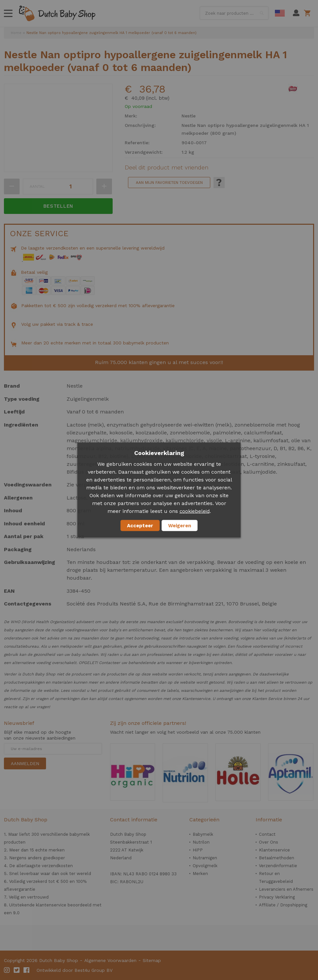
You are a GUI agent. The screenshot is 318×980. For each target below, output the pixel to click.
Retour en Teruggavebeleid (276, 877)
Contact (267, 834)
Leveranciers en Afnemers (286, 889)
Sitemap (152, 960)
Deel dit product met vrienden (167, 167)
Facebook (27, 970)
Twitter (17, 970)
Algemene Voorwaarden (110, 960)
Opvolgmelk (205, 866)
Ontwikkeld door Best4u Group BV (75, 970)
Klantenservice (274, 850)
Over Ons (269, 842)
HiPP (198, 850)
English (280, 13)
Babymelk (203, 834)
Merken (200, 874)
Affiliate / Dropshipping (283, 905)
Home (16, 33)
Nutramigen (205, 858)
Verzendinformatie (278, 866)
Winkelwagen (308, 13)
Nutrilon (201, 842)
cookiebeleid (195, 511)
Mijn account (296, 13)
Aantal (37, 186)
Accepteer (140, 526)
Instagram (7, 970)
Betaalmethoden (277, 858)
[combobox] (234, 13)
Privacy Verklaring (277, 897)
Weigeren (180, 526)
